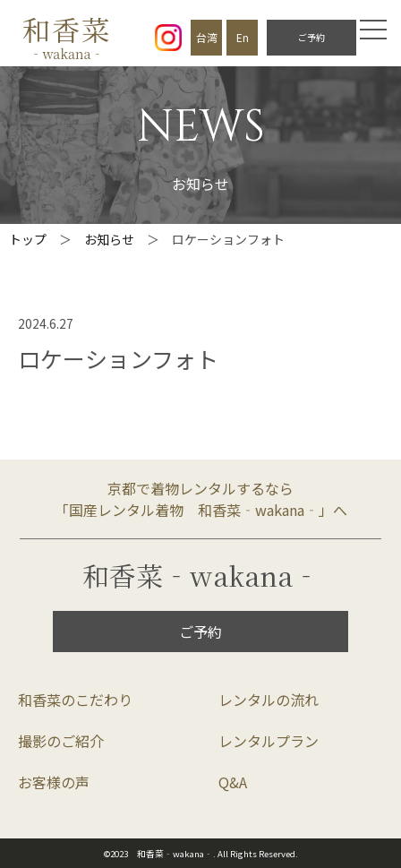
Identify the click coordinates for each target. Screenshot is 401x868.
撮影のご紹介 (61, 741)
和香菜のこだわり (75, 700)
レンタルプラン (269, 741)
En (243, 37)
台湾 (207, 37)
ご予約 (311, 37)
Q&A (233, 782)
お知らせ (109, 239)
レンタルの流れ (269, 700)
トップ (28, 239)
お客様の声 (54, 782)
